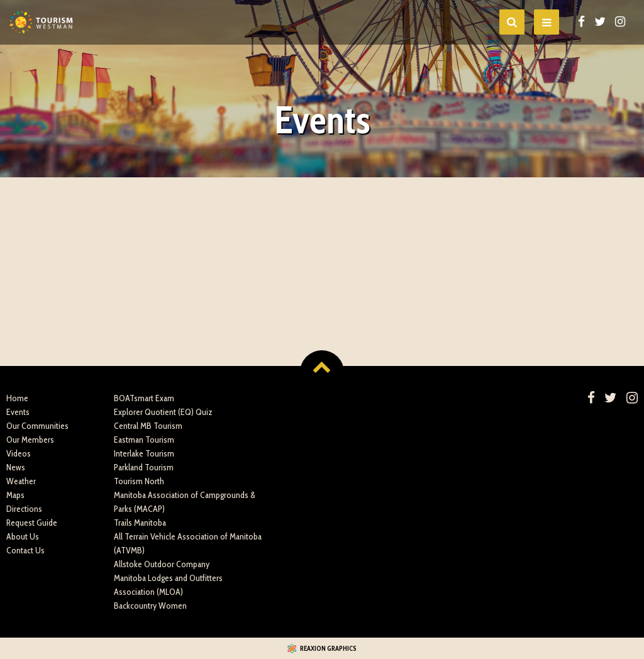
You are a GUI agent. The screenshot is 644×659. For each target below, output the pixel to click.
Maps (15, 495)
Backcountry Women (150, 606)
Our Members (30, 440)
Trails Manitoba (140, 523)
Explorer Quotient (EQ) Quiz (163, 412)
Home (17, 398)
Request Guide (32, 523)
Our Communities (37, 426)
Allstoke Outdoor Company (162, 564)
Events (18, 412)
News (16, 467)
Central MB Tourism (148, 426)
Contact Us (25, 550)
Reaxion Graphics (328, 648)
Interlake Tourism (144, 453)
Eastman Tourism (144, 440)
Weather (21, 481)
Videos (19, 453)
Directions (24, 509)
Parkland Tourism (144, 467)
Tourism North (139, 481)
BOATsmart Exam (144, 398)
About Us (23, 536)
